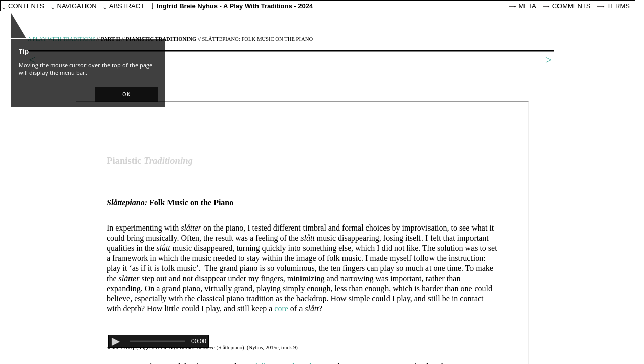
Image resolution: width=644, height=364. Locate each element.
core (281, 309)
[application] (158, 342)
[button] (126, 95)
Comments (572, 6)
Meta (527, 6)
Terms (619, 6)
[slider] (158, 342)
